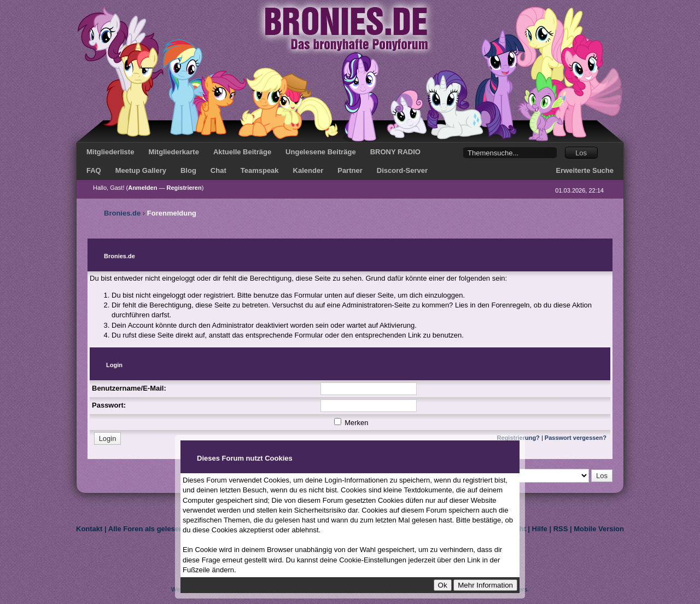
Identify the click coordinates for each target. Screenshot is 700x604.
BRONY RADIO (395, 152)
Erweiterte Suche (585, 170)
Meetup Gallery (141, 170)
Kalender (308, 170)
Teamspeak (260, 170)
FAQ (94, 170)
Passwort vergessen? (576, 438)
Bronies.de (122, 213)
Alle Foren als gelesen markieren (164, 529)
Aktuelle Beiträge (242, 152)
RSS (561, 529)
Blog (188, 170)
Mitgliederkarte (173, 152)
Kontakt (89, 529)
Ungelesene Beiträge (321, 152)
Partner (350, 170)
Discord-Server (402, 170)
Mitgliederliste (110, 152)
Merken (351, 423)
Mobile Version (599, 529)
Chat (218, 170)
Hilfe (540, 529)
